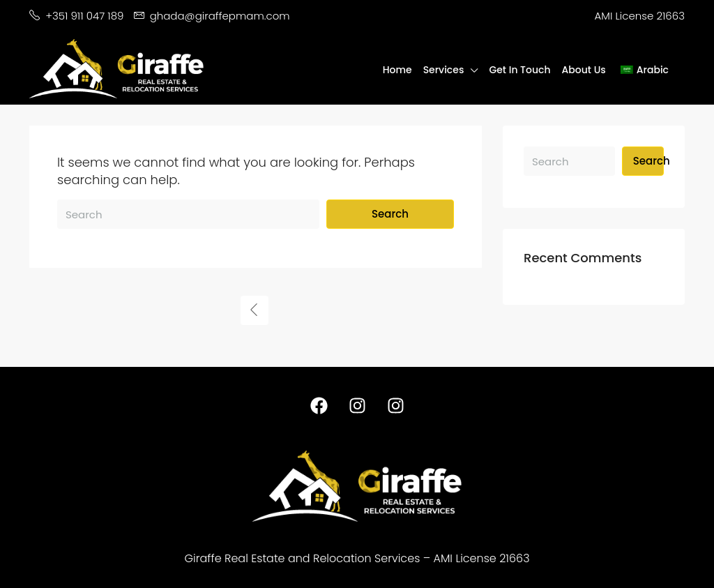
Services (444, 70)
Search (390, 214)
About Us (584, 70)
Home (397, 70)
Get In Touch (519, 70)
